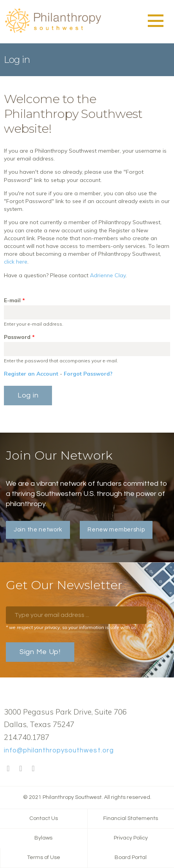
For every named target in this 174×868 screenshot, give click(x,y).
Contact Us (44, 818)
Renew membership (116, 530)
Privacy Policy (131, 838)
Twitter (21, 769)
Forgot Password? (88, 374)
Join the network (38, 530)
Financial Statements (131, 818)
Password (19, 337)
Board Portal (131, 857)
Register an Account (31, 374)
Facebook (8, 769)
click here (16, 262)
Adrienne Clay (108, 275)
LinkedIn (33, 769)
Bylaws (43, 838)
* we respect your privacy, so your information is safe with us (71, 627)
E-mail (14, 300)
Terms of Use (44, 857)
